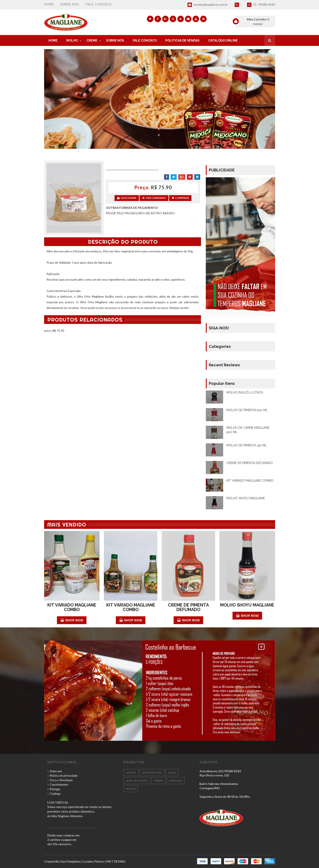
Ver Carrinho (154, 198)
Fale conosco (99, 4)
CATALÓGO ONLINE (223, 40)
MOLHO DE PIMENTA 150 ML (247, 445)
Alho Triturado (137, 781)
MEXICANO (176, 781)
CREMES (159, 781)
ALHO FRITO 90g (152, 773)
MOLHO (72, 40)
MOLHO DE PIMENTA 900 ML (247, 410)
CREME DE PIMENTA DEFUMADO (250, 463)
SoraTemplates (71, 861)
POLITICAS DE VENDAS (182, 40)
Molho (131, 789)
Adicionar (127, 198)
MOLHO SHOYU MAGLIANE (246, 498)
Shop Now (72, 620)
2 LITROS (131, 773)
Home (49, 4)
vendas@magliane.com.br (208, 5)
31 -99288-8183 (261, 5)
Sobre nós (69, 4)
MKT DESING (116, 861)
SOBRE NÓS (115, 40)
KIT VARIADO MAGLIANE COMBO (250, 481)
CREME (92, 40)
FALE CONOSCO (145, 40)
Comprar (180, 198)
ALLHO (172, 773)
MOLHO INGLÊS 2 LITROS (245, 392)
